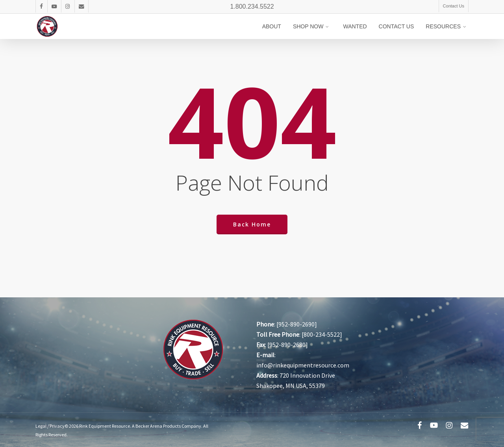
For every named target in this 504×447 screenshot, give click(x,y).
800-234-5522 (322, 334)
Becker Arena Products (158, 426)
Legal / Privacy (50, 426)
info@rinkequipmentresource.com (303, 365)
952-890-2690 (296, 324)
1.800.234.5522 (252, 6)
